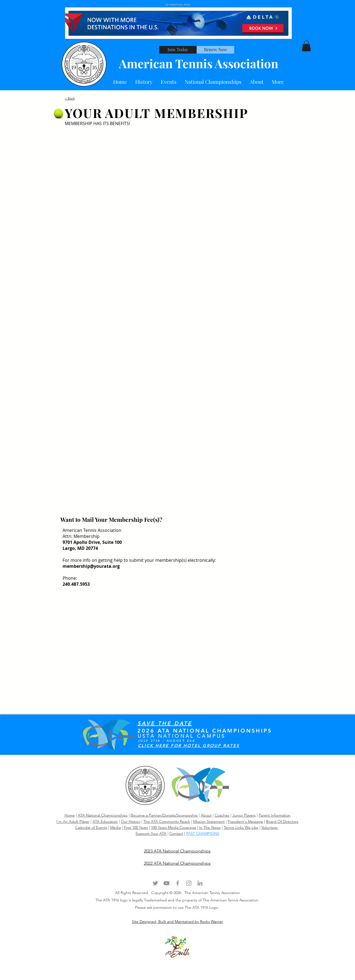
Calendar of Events (91, 827)
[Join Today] (178, 50)
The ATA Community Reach (167, 821)
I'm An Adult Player (73, 821)
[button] (257, 82)
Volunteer (270, 827)
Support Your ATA (151, 833)
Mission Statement (209, 821)
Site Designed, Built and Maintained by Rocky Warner (177, 922)
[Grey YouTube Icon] (166, 883)
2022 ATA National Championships (177, 863)
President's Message (245, 821)
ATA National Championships (103, 815)
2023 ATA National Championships (177, 851)
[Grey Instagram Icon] (189, 883)
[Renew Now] (215, 50)
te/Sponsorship (185, 815)
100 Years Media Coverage (174, 827)
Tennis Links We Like (241, 827)
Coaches (222, 815)
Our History (131, 821)
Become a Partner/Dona (151, 815)
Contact (176, 833)
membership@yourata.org (91, 566)
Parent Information (275, 815)
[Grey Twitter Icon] (155, 883)
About (206, 815)
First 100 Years (136, 827)
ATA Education (105, 821)
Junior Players (244, 815)
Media (115, 827)
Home (70, 815)
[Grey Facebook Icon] (178, 883)
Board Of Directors (282, 821)
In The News (210, 827)
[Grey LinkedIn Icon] (200, 883)
